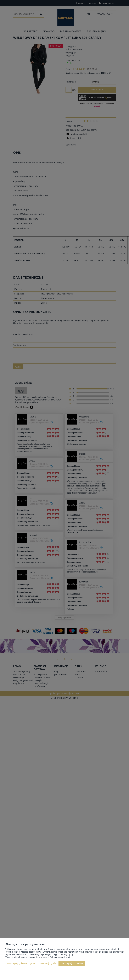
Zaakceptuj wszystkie (72, 963)
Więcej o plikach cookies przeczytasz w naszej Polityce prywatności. (38, 957)
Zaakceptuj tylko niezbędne (21, 963)
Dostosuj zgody (48, 963)
